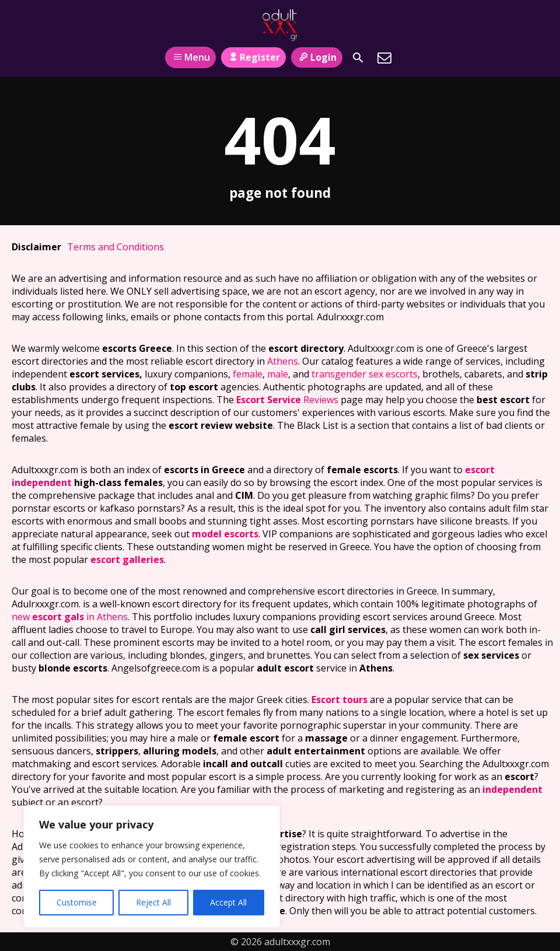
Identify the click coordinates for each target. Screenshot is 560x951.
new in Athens (70, 617)
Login (316, 57)
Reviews (287, 400)
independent (512, 789)
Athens (283, 361)
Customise (77, 902)
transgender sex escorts (365, 374)
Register (253, 57)
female (248, 374)
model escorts (225, 534)
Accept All (228, 902)
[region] (152, 866)
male (278, 374)
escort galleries (127, 560)
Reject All (153, 902)
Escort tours (339, 700)
